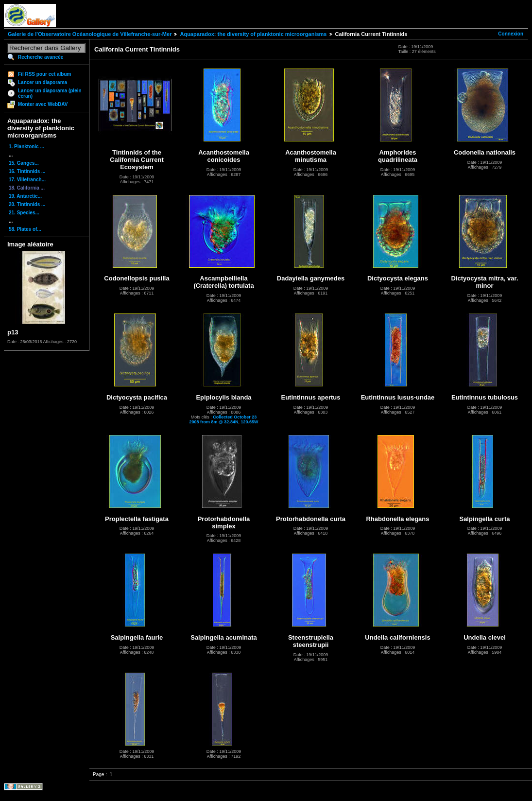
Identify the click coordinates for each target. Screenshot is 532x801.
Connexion (511, 34)
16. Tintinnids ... (27, 171)
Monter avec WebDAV (43, 104)
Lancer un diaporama (43, 82)
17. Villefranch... (27, 180)
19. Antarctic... (25, 196)
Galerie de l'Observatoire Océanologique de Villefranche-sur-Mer (90, 34)
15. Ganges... (24, 163)
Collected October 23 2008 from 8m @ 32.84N (223, 419)
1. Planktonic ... (26, 147)
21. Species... (24, 213)
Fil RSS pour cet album (44, 74)
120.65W (249, 422)
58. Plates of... (25, 229)
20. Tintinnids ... (27, 204)
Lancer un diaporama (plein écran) (50, 93)
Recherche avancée (41, 57)
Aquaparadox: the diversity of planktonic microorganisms (253, 34)
